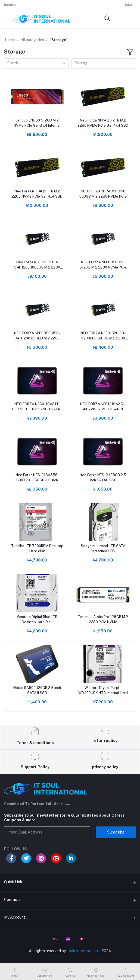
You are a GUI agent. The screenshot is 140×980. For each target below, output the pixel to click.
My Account (15, 917)
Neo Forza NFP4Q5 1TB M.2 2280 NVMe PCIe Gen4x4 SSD (37, 194)
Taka (128, 5)
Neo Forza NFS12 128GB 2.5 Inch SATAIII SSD (103, 477)
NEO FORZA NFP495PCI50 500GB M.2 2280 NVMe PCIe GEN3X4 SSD (103, 194)
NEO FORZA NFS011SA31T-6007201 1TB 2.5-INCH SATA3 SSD (37, 407)
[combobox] (36, 64)
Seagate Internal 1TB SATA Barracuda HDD (103, 548)
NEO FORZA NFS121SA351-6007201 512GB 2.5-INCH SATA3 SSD (103, 407)
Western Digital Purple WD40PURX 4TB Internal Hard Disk (103, 690)
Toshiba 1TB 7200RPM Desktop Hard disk (37, 548)
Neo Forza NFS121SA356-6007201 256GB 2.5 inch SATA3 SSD (37, 478)
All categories (32, 40)
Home (10, 40)
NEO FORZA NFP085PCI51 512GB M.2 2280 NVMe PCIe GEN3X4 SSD (103, 265)
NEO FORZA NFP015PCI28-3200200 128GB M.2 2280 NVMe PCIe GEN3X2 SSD (103, 336)
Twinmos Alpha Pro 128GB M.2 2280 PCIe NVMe (103, 619)
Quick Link (13, 882)
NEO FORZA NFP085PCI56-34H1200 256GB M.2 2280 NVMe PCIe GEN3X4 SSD (37, 336)
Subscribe (116, 832)
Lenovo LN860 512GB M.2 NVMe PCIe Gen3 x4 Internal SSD (37, 123)
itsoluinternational (83, 951)
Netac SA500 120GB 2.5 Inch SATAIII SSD (37, 690)
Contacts (12, 900)
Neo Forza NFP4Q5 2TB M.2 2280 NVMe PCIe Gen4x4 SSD (103, 123)
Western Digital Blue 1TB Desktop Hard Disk (37, 619)
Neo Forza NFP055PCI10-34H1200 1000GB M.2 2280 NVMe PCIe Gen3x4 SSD (37, 265)
